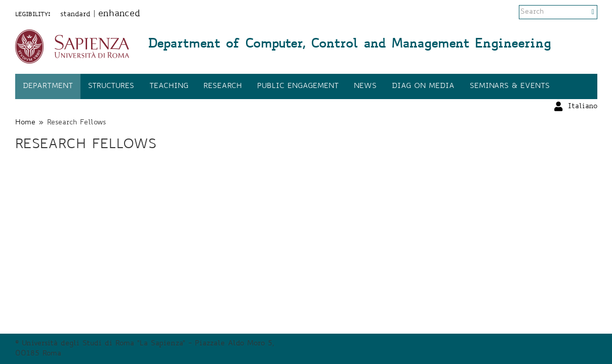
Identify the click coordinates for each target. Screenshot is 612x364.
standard (75, 15)
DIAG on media (423, 86)
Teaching (169, 86)
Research (223, 86)
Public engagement (298, 86)
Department (48, 86)
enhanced (119, 14)
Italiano (583, 13)
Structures (111, 86)
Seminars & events (510, 86)
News (365, 86)
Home (25, 123)
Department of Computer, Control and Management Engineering (349, 45)
